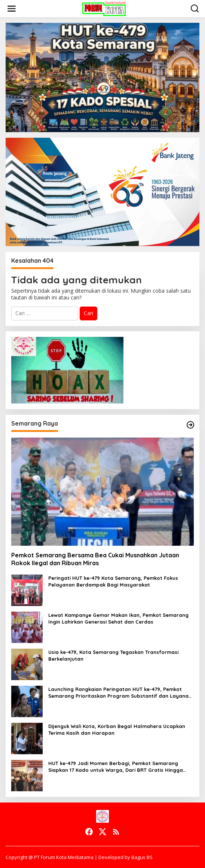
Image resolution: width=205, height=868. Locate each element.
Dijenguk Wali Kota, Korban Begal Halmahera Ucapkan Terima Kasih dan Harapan (117, 730)
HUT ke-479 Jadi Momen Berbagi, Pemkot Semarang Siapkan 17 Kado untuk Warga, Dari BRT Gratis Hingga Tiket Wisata (116, 767)
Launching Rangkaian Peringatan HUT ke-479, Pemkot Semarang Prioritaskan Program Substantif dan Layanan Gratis (120, 693)
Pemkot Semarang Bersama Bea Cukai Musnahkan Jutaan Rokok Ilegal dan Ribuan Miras (95, 559)
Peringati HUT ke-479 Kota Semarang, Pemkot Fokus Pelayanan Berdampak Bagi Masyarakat (113, 581)
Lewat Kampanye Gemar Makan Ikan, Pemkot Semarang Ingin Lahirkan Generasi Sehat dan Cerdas (118, 618)
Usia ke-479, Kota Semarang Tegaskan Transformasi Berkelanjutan (113, 655)
